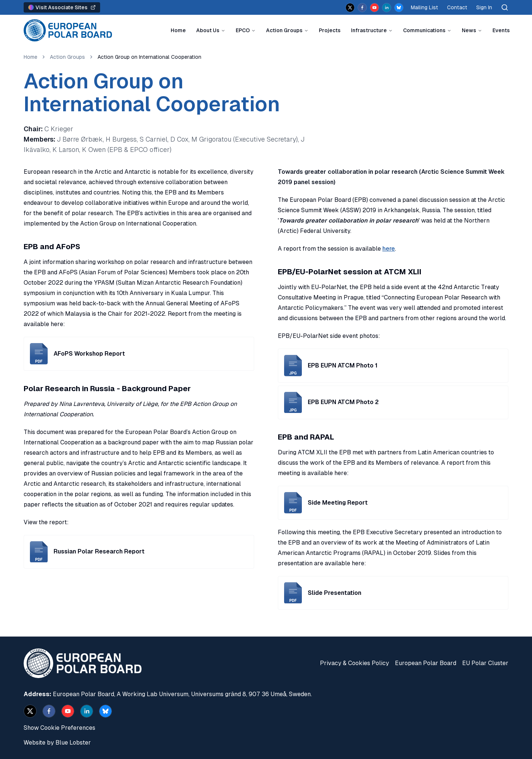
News (469, 30)
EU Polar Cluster (485, 663)
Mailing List (424, 7)
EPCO (243, 30)
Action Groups (284, 30)
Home (178, 30)
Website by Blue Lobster (57, 743)
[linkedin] (387, 8)
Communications (424, 30)
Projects (330, 30)
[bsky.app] (399, 8)
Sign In (484, 7)
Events (501, 30)
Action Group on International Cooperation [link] (149, 57)
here (389, 249)
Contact (457, 7)
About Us (208, 30)
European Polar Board (426, 663)
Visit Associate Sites (62, 7)
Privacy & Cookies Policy (354, 663)
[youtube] (374, 8)
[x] (350, 8)
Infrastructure (369, 30)
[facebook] (362, 8)
